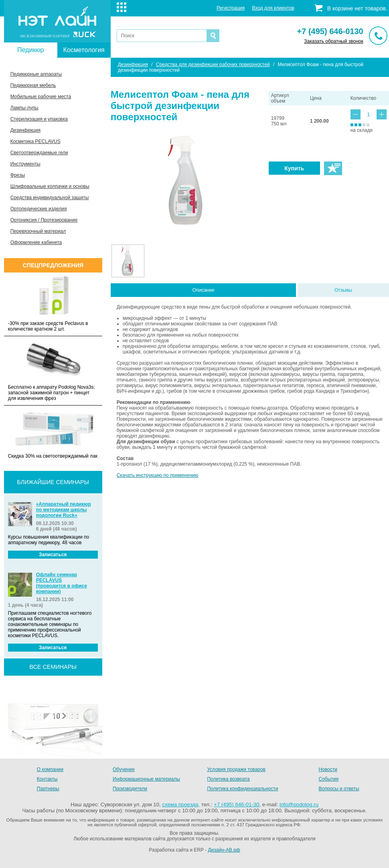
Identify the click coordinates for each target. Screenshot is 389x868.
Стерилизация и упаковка (39, 119)
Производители (130, 789)
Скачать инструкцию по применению (158, 475)
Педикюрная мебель (33, 85)
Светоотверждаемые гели (39, 153)
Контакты (47, 779)
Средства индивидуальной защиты (50, 198)
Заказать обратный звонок (333, 41)
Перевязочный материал (38, 231)
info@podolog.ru (299, 804)
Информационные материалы (146, 779)
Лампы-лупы (24, 108)
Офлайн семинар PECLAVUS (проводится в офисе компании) (62, 583)
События (328, 779)
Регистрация (231, 8)
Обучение (124, 769)
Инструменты (25, 164)
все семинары (53, 667)
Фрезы (18, 175)
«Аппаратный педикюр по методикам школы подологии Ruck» (64, 510)
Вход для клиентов (273, 8)
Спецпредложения (53, 265)
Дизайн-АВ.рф (224, 850)
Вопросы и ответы (339, 789)
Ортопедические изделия (39, 209)
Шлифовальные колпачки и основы (50, 186)
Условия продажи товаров (236, 769)
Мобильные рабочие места (41, 97)
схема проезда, (181, 804)
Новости (328, 769)
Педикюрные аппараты (36, 74)
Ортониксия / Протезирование (44, 220)
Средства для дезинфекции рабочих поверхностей (213, 65)
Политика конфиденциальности (242, 789)
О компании (50, 769)
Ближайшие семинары (53, 482)
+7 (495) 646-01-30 (236, 804)
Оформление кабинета (36, 242)
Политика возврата (228, 779)
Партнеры (48, 789)
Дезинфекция (25, 130)
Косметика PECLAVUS (35, 141)
